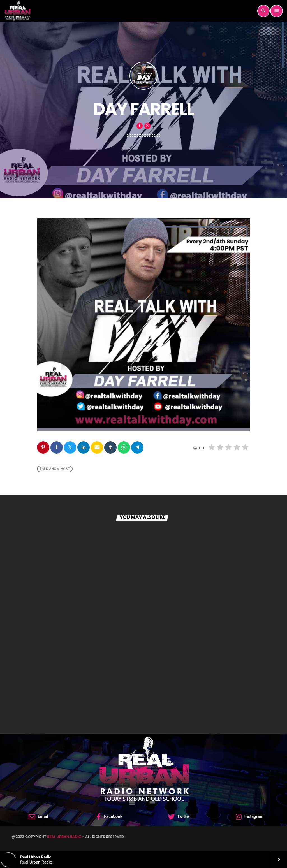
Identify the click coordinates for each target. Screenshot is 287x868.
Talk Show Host (55, 469)
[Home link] (17, 11)
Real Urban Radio (64, 837)
